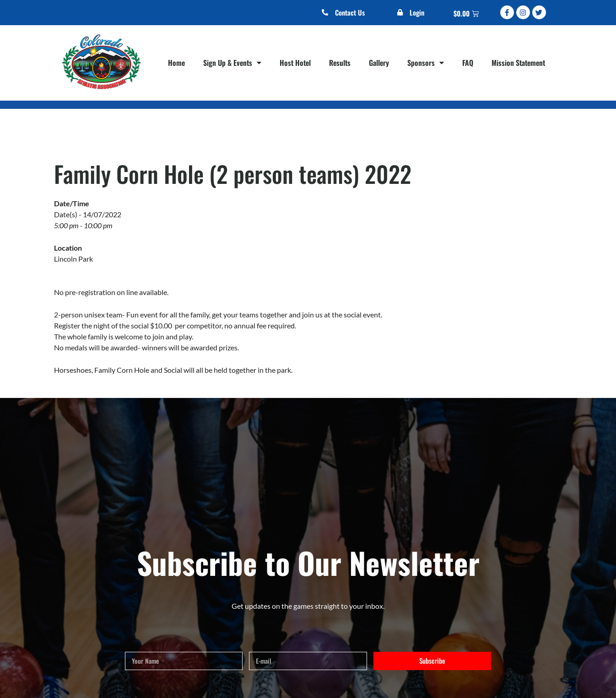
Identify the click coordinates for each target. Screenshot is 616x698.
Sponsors (426, 63)
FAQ (468, 63)
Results (340, 63)
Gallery (379, 63)
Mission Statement (518, 63)
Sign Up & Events (232, 63)
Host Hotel (295, 63)
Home (176, 63)
